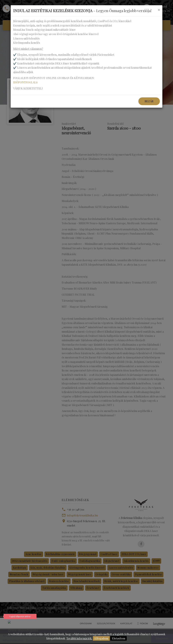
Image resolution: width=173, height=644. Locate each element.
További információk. (79, 638)
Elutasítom (119, 638)
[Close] (159, 10)
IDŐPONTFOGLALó (25, 82)
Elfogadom (101, 638)
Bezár (149, 101)
